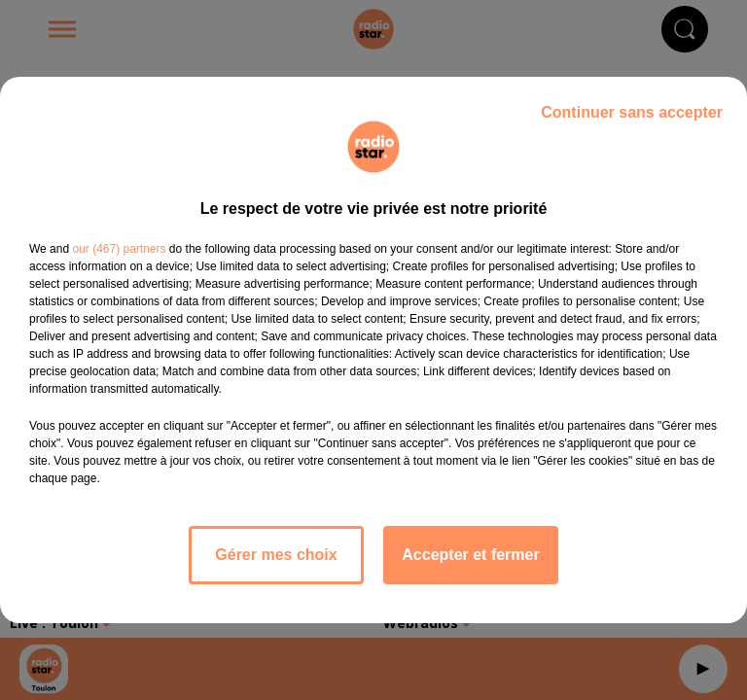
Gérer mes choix (276, 555)
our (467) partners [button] (119, 249)
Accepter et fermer (470, 555)
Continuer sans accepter (632, 112)
